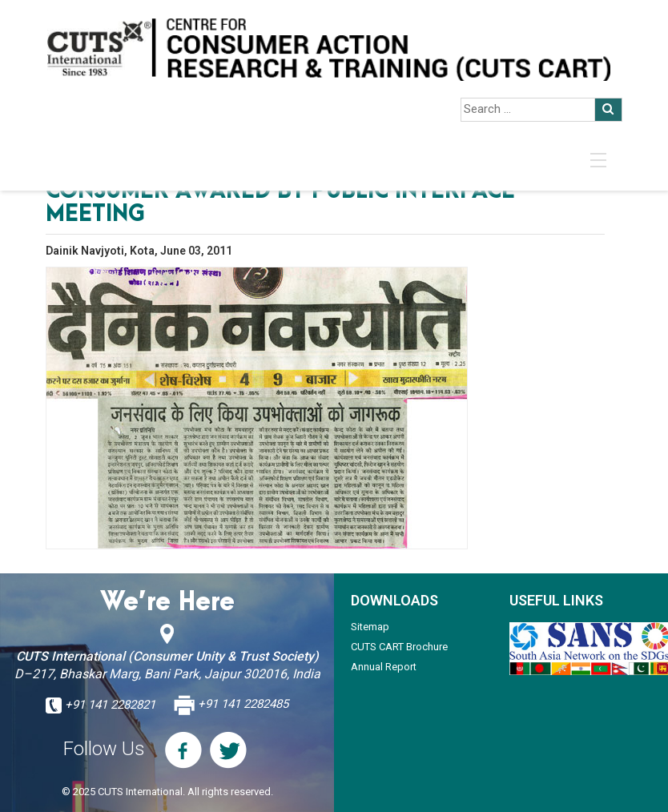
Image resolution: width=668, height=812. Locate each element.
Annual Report (384, 667)
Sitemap (370, 627)
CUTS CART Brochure (399, 647)
